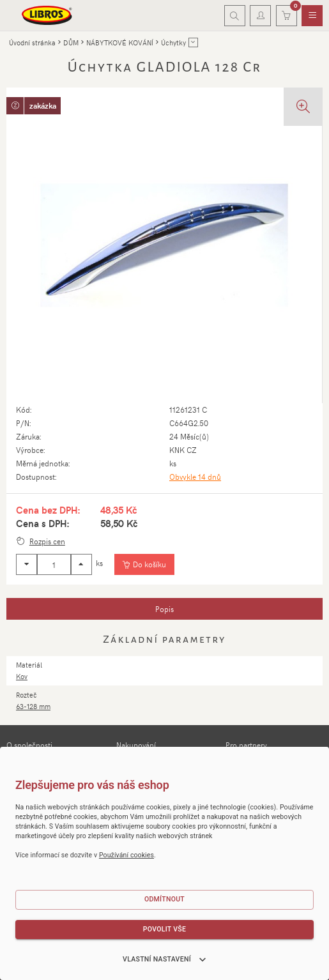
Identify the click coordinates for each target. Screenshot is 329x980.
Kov (22, 676)
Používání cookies (126, 855)
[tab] (164, 609)
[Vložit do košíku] (144, 565)
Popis (164, 609)
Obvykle (195, 477)
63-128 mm (33, 706)
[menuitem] (312, 16)
